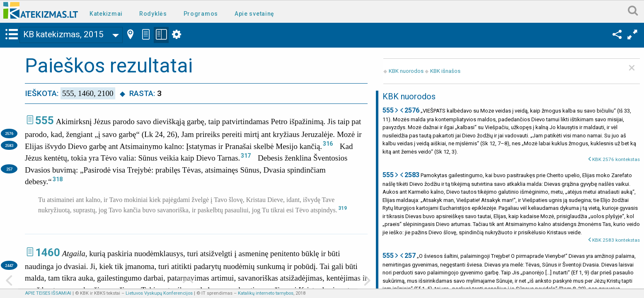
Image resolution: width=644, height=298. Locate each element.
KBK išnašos (445, 71)
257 (9, 169)
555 (45, 120)
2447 (9, 266)
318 (58, 179)
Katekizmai (106, 14)
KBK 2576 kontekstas (616, 159)
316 (328, 144)
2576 (9, 133)
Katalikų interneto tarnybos (266, 293)
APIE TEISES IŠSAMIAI (48, 293)
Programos (201, 14)
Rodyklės (153, 14)
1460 (48, 252)
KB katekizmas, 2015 (63, 34)
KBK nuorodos (406, 71)
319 (343, 208)
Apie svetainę (254, 14)
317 (246, 156)
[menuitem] (108, 13)
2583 (9, 145)
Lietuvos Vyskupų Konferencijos (159, 293)
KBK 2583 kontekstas (616, 240)
